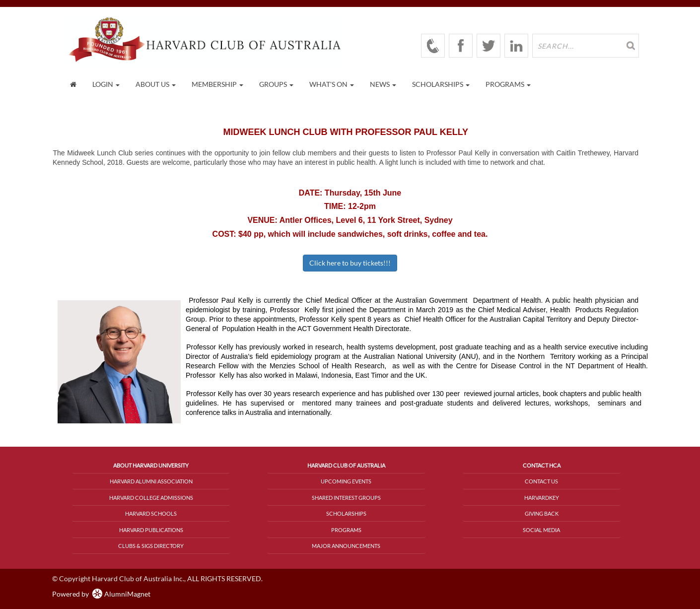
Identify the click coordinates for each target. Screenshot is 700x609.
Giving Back (542, 513)
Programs (346, 530)
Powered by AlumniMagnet (101, 594)
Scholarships (346, 513)
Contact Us (541, 481)
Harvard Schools (151, 513)
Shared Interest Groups (346, 498)
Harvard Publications (151, 530)
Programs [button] (508, 84)
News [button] (383, 84)
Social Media (541, 530)
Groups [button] (276, 84)
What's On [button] (332, 84)
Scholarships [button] (441, 84)
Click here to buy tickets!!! (350, 263)
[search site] (586, 46)
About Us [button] (156, 84)
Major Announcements (346, 546)
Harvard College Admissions (151, 498)
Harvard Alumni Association (151, 481)
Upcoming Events (346, 481)
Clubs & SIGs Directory (151, 546)
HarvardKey (542, 498)
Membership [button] (217, 84)
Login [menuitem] (106, 84)
